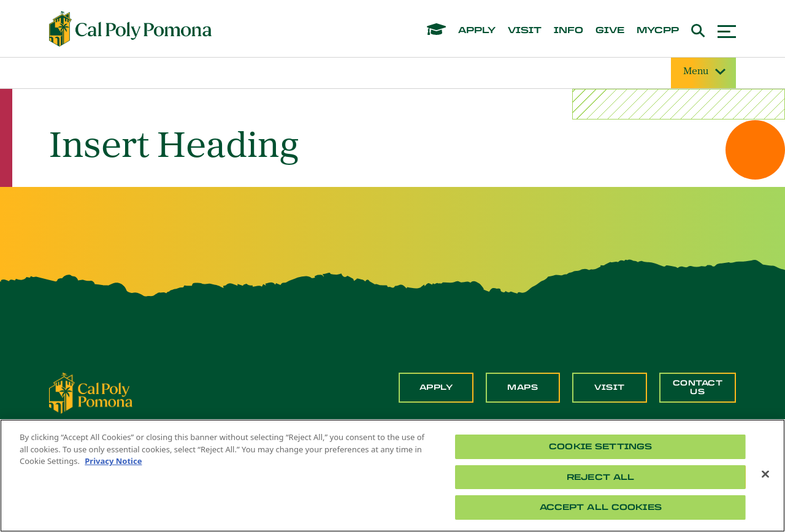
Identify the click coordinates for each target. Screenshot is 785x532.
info (569, 31)
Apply (436, 387)
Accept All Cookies (601, 507)
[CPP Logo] (91, 392)
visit (525, 31)
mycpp (658, 31)
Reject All (600, 477)
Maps (523, 387)
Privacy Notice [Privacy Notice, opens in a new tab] (113, 461)
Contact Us (698, 387)
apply (477, 31)
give (610, 31)
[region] (392, 476)
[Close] (765, 474)
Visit (610, 387)
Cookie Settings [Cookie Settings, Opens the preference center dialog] (600, 446)
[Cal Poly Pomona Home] (130, 29)
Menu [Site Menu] (703, 72)
